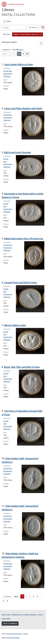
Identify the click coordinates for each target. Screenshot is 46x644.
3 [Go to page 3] (30, 596)
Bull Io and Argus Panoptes (18, 152)
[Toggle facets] (41, 43)
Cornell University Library (14, 634)
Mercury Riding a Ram (15, 325)
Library (8, 10)
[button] (28, 34)
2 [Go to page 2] (26, 596)
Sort (5, 54)
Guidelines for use (18, 615)
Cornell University (13, 4)
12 (14, 54)
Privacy (25, 634)
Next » (22, 50)
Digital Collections (18, 14)
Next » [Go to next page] (16, 596)
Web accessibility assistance (11, 638)
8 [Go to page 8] (3, 601)
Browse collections (31, 615)
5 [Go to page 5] (37, 596)
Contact (40, 615)
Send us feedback (10, 623)
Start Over (7, 34)
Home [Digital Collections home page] (4, 615)
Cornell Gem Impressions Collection (8, 74)
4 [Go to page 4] (34, 596)
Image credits (6, 619)
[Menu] (7, 21)
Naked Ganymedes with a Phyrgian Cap (24, 239)
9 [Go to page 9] (7, 601)
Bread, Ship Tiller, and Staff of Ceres (22, 367)
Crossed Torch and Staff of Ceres (21, 283)
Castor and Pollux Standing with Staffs (23, 108)
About (9, 615)
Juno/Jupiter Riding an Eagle (18, 64)
